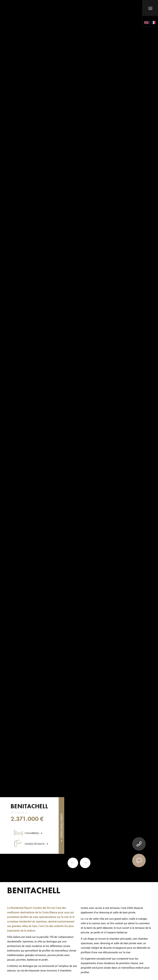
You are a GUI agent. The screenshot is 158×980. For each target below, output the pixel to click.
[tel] (139, 844)
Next (85, 863)
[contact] (139, 860)
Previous (73, 863)
